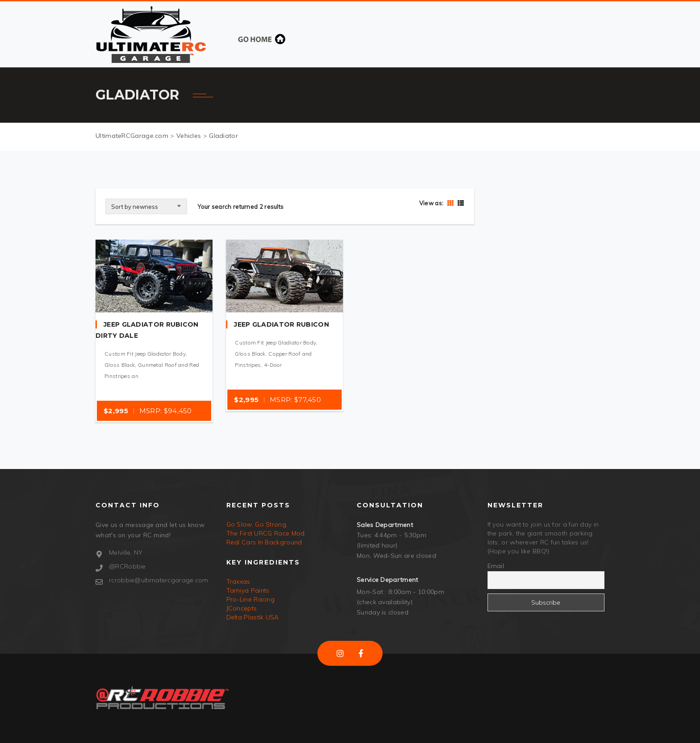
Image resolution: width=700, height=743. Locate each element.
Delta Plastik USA (253, 617)
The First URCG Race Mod (266, 533)
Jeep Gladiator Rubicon (281, 324)
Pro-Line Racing (251, 599)
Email (496, 566)
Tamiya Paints (248, 590)
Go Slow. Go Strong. (257, 524)
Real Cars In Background (264, 542)
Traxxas (238, 581)
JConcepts (242, 608)
